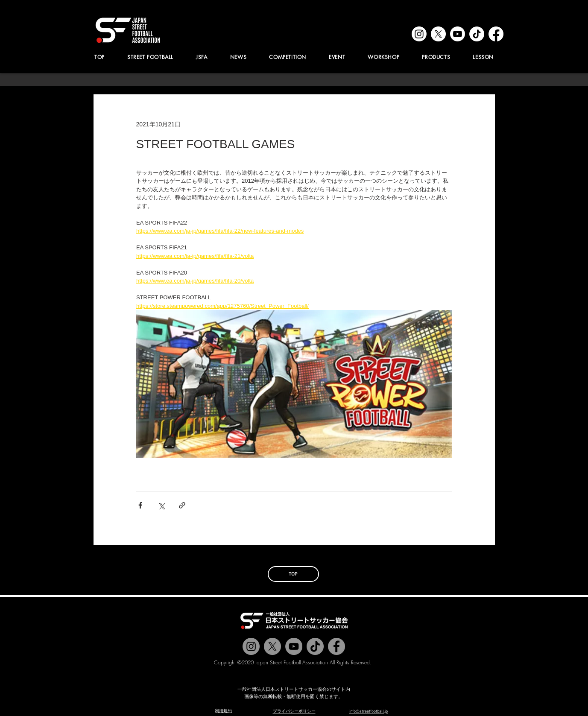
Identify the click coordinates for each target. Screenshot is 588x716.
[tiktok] (477, 34)
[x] (438, 34)
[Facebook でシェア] (140, 505)
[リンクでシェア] (182, 505)
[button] (202, 57)
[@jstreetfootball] (251, 646)
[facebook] (496, 34)
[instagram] (419, 34)
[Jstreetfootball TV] (294, 646)
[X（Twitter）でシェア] (161, 505)
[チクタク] (315, 646)
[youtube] (458, 34)
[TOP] (293, 574)
